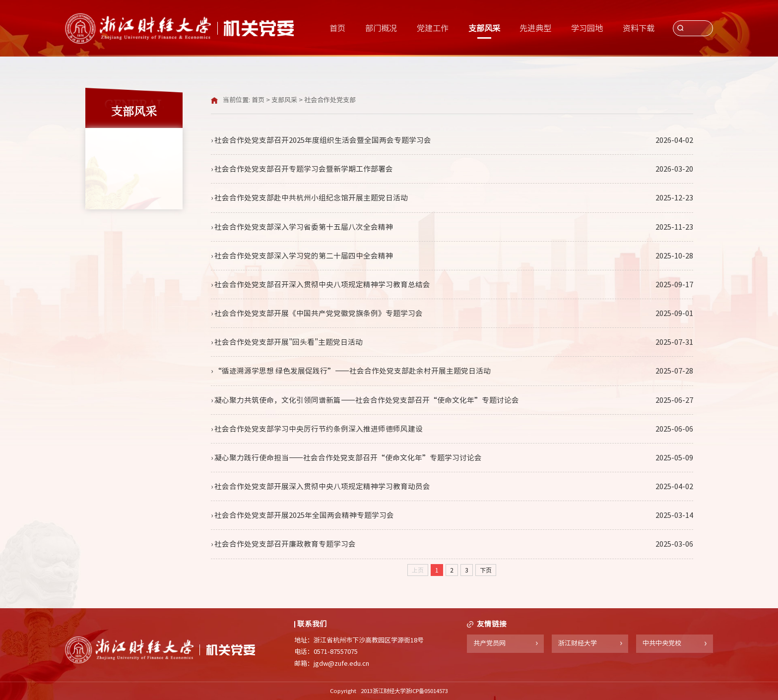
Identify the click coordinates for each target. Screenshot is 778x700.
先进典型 (535, 28)
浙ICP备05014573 (427, 691)
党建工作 (433, 28)
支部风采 (484, 28)
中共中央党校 (662, 643)
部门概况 (381, 28)
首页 (337, 28)
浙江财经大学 (578, 643)
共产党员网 (489, 643)
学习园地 (587, 28)
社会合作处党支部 (330, 100)
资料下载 (639, 28)
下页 (486, 570)
